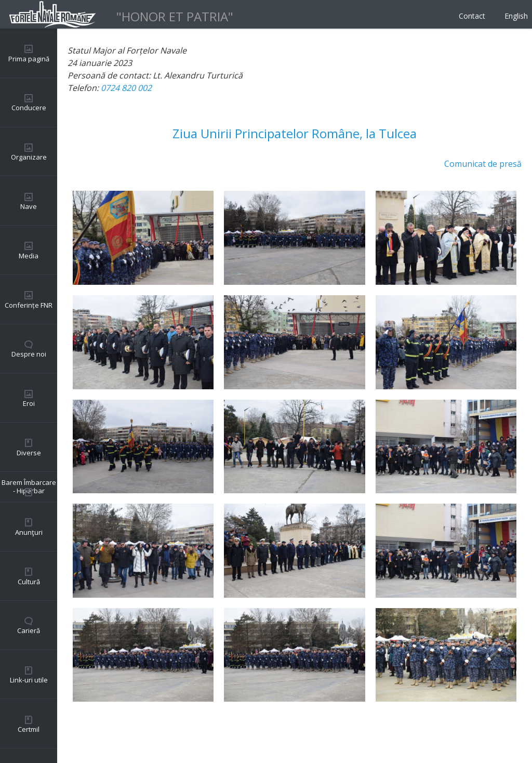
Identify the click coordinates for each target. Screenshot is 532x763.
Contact (472, 16)
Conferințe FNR (29, 305)
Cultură (29, 582)
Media (29, 256)
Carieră (29, 630)
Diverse (29, 453)
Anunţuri (29, 532)
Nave (29, 206)
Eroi (29, 403)
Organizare (29, 157)
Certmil (29, 729)
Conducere (29, 108)
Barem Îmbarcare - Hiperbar (29, 486)
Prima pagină (29, 59)
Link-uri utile (29, 680)
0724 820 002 (126, 88)
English (516, 16)
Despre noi (29, 354)
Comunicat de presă (483, 164)
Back (77, 732)
